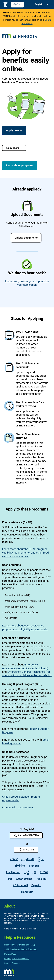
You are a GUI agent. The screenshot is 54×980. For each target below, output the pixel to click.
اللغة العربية (28, 859)
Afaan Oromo (24, 879)
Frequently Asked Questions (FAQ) (20, 945)
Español (36, 885)
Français (34, 866)
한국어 (44, 872)
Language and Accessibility (17, 959)
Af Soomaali (20, 885)
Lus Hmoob (13, 872)
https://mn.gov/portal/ (9, 973)
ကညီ (26, 872)
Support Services (12, 963)
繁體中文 (20, 866)
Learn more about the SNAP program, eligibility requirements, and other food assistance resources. (25, 553)
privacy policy (11, 954)
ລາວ (10, 879)
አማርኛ (14, 859)
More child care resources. (18, 807)
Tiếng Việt (27, 892)
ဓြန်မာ (41, 859)
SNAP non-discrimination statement (21, 949)
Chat (17, 4)
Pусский (41, 879)
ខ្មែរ (34, 872)
